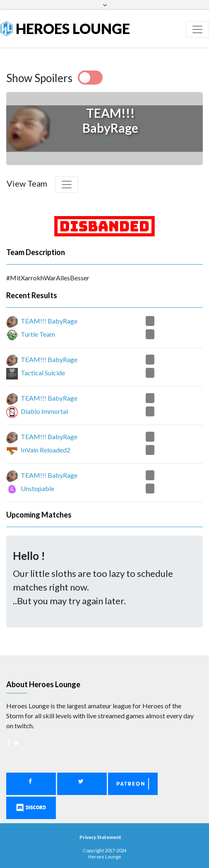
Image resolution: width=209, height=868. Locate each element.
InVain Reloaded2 (46, 450)
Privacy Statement (100, 837)
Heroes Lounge (65, 28)
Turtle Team (38, 334)
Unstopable (37, 488)
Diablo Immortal (44, 411)
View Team (27, 183)
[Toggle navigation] (197, 29)
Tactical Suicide (43, 373)
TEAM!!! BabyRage (49, 321)
